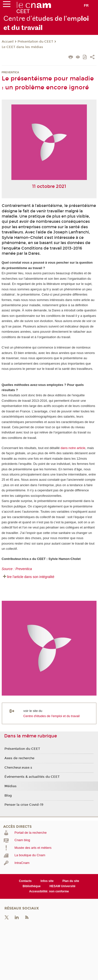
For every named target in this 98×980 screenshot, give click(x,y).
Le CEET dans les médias (22, 47)
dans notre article (73, 448)
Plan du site (71, 881)
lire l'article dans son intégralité (31, 577)
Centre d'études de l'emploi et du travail (51, 716)
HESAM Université (62, 886)
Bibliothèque (32, 886)
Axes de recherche (19, 758)
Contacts (25, 881)
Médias (11, 786)
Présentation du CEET (35, 42)
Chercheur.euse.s (18, 768)
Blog (8, 796)
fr (86, 5)
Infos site (47, 881)
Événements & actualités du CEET (32, 777)
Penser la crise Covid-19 (24, 805)
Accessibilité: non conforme (49, 891)
